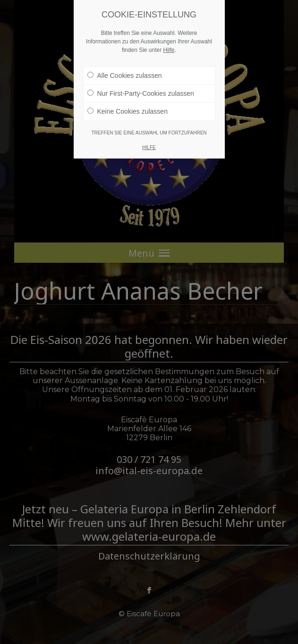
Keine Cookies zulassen (128, 111)
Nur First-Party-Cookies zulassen (141, 93)
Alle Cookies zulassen (125, 75)
